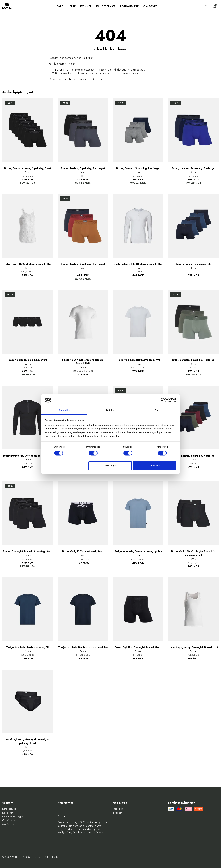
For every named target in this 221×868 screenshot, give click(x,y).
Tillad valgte (110, 466)
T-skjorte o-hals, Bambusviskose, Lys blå (138, 551)
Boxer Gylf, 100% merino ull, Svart (83, 551)
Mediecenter (9, 825)
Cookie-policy (9, 821)
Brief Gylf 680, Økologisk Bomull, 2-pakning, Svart (28, 741)
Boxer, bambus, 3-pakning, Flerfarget (193, 168)
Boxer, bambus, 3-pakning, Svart (28, 360)
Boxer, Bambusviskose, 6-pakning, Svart (28, 168)
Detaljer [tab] (110, 410)
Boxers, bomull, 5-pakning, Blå (193, 264)
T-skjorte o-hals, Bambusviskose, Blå (28, 647)
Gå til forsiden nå (102, 79)
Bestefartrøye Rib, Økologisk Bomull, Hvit (138, 264)
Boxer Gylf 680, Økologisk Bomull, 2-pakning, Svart (193, 553)
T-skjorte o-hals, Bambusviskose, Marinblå (83, 647)
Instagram (117, 813)
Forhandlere (129, 6)
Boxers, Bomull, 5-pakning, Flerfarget (193, 456)
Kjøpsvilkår (8, 813)
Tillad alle (154, 466)
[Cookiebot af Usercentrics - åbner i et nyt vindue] (163, 400)
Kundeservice (106, 6)
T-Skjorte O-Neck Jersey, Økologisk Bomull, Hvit (83, 362)
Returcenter (65, 803)
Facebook (118, 809)
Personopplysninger (13, 817)
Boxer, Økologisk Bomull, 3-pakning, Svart (28, 551)
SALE (60, 6)
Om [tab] (156, 410)
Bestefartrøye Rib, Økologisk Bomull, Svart (28, 456)
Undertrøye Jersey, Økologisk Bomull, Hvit (193, 647)
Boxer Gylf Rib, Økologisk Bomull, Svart (138, 647)
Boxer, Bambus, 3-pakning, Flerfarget (83, 168)
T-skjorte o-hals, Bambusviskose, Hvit (138, 360)
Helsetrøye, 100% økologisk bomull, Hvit (28, 264)
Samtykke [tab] (65, 410)
